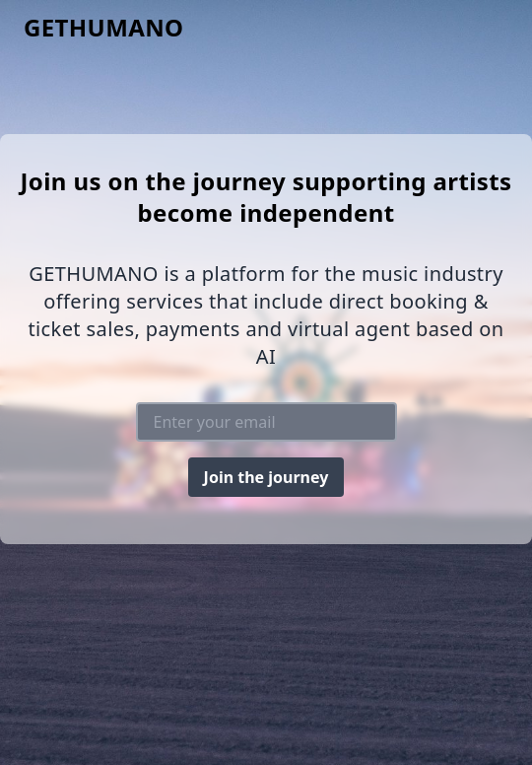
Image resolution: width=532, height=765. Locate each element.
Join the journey (266, 477)
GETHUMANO (104, 28)
